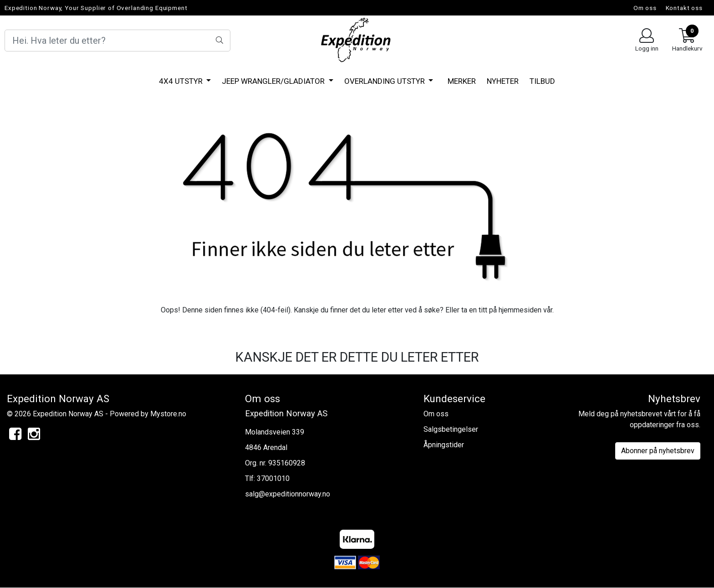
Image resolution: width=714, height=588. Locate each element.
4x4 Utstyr (182, 81)
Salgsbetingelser (451, 429)
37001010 (273, 478)
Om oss (645, 8)
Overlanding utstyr (385, 81)
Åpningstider (444, 445)
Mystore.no (168, 414)
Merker (462, 81)
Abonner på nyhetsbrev (658, 451)
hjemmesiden (520, 310)
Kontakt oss (684, 8)
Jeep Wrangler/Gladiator (274, 81)
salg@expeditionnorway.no (288, 494)
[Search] (117, 41)
